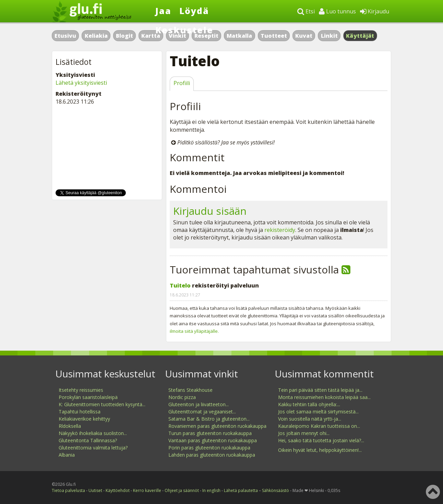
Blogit (124, 36)
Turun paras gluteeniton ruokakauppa (210, 433)
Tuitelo (180, 285)
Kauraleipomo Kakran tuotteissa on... (319, 426)
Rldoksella (70, 426)
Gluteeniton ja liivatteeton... (199, 404)
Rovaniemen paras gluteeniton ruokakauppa (217, 426)
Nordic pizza (182, 397)
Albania (67, 455)
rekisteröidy (280, 230)
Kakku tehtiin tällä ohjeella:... (309, 404)
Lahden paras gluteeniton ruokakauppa (212, 455)
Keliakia (96, 36)
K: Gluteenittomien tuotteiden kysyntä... (102, 404)
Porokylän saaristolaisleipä (88, 397)
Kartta (151, 36)
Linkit (329, 36)
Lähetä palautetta (241, 490)
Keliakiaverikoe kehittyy (84, 419)
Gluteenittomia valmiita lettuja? (93, 448)
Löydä (194, 11)
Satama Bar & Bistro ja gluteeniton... (209, 419)
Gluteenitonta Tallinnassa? (88, 440)
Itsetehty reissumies (81, 390)
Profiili (182, 83)
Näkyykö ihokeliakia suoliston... (93, 433)
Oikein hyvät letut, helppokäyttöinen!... (320, 450)
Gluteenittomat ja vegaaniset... (202, 412)
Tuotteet (274, 36)
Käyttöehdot (118, 490)
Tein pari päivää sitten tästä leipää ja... (320, 390)
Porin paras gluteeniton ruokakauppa (209, 448)
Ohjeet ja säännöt (182, 490)
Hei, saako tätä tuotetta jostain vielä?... (321, 440)
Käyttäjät (360, 36)
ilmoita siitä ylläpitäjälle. (194, 331)
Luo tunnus (337, 11)
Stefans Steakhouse (190, 390)
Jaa (163, 11)
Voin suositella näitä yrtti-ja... (310, 419)
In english (211, 490)
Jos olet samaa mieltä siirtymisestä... (318, 412)
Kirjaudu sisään (210, 211)
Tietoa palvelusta (68, 490)
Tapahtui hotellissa (80, 412)
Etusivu (65, 36)
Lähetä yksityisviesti (81, 83)
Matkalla (239, 36)
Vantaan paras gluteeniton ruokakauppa (213, 440)
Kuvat (304, 36)
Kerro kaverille (147, 490)
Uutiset (95, 490)
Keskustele (184, 30)
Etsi (306, 11)
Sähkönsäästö (276, 490)
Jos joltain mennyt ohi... (304, 433)
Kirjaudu (375, 11)
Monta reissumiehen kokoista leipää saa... (324, 397)
